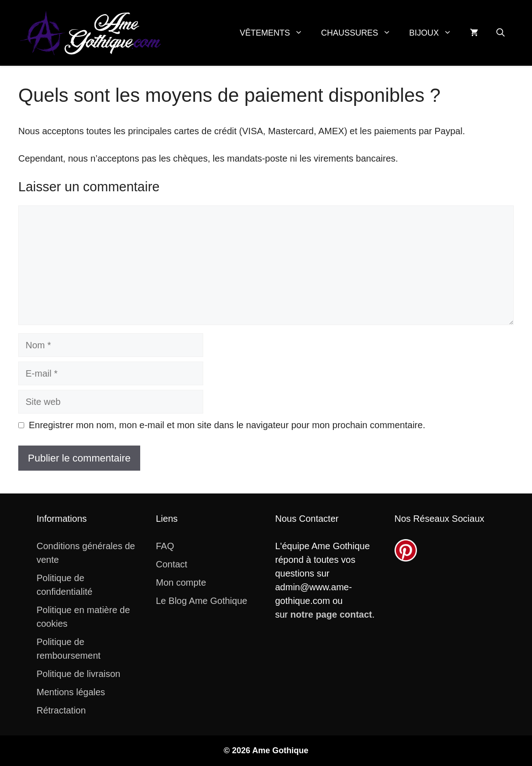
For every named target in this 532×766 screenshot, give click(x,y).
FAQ (165, 546)
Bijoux (435, 33)
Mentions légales (71, 692)
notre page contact (331, 614)
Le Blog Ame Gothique (201, 601)
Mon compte (181, 582)
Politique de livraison (78, 674)
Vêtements (276, 33)
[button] (500, 33)
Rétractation (61, 710)
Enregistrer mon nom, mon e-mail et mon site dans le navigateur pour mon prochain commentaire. (227, 425)
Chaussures (361, 33)
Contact (171, 564)
